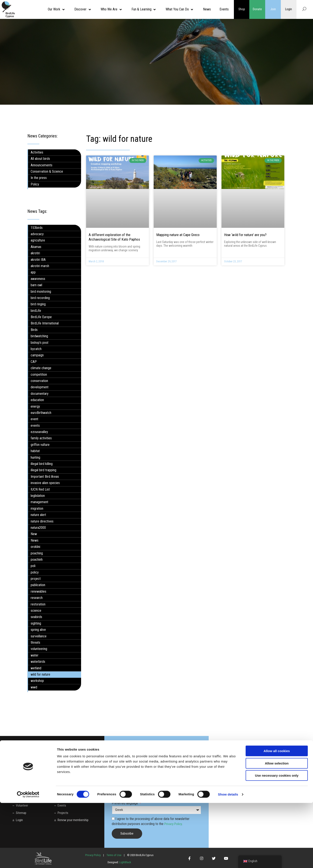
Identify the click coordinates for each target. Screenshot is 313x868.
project (36, 579)
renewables (38, 591)
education (37, 400)
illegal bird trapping (43, 470)
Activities (37, 152)
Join (273, 9)
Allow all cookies (277, 816)
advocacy (37, 234)
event (34, 419)
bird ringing (38, 304)
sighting (36, 623)
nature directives (42, 521)
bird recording (40, 298)
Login (289, 9)
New (34, 534)
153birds (37, 227)
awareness (38, 279)
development (40, 387)
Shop (242, 9)
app (33, 272)
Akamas (36, 247)
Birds (34, 330)
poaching (37, 553)
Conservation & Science (47, 171)
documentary (40, 394)
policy (35, 572)
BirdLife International (45, 323)
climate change (41, 368)
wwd (34, 687)
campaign (37, 355)
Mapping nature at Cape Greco (178, 235)
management (39, 502)
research (37, 598)
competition (39, 374)
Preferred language (125, 803)
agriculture (38, 240)
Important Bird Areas (45, 477)
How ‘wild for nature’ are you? (245, 235)
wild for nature (40, 674)
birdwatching (39, 336)
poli (33, 566)
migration (37, 508)
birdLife (36, 310)
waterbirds (38, 662)
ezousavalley (39, 432)
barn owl (36, 285)
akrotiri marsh (40, 266)
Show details (228, 859)
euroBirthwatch (41, 413)
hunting (35, 457)
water (35, 655)
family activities (41, 438)
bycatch (36, 349)
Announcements (42, 165)
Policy (35, 184)
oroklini (35, 547)
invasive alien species (45, 483)
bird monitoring (41, 291)
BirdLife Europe (41, 317)
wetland (36, 668)
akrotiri (35, 253)
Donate (257, 9)
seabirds (36, 617)
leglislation (38, 496)
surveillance (39, 636)
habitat (35, 451)
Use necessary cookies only (277, 841)
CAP (34, 362)
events (35, 426)
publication (38, 585)
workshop (37, 681)
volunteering (39, 649)
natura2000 (38, 528)
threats (35, 642)
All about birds (40, 159)
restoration (38, 604)
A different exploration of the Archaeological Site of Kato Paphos (114, 237)
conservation (39, 381)
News (35, 540)
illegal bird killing (42, 464)
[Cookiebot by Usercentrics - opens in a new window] (28, 860)
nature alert (38, 515)
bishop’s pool (39, 342)
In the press (39, 178)
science (36, 611)
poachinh (37, 560)
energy (35, 406)
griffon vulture (40, 445)
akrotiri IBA (38, 259)
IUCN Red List (40, 489)
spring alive (38, 630)
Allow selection (277, 828)
